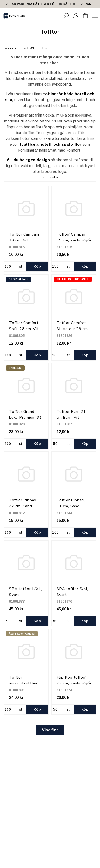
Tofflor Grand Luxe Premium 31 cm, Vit (25, 418)
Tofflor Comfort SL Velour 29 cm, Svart (73, 329)
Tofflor (43, 48)
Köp (37, 266)
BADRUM (28, 48)
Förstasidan (11, 48)
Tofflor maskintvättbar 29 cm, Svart (23, 683)
